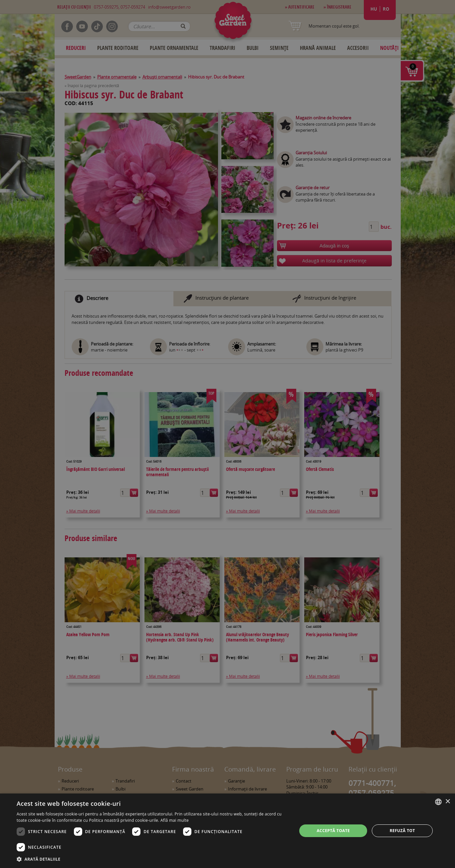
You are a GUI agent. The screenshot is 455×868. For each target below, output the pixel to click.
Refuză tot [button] (402, 831)
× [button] (448, 802)
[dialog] (227, 831)
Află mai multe (175, 820)
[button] (153, 859)
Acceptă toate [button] (333, 831)
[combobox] (438, 802)
